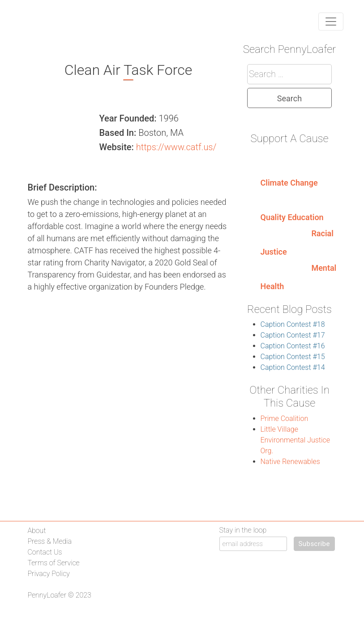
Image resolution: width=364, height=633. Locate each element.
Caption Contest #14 (293, 367)
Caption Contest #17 (293, 335)
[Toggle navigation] (331, 22)
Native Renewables (290, 462)
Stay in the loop (243, 530)
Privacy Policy (49, 574)
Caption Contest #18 (293, 324)
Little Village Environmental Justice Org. (295, 440)
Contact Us (45, 552)
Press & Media (50, 541)
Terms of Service (54, 563)
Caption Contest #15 (293, 357)
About (37, 531)
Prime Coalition (285, 418)
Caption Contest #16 (293, 346)
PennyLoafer (47, 595)
